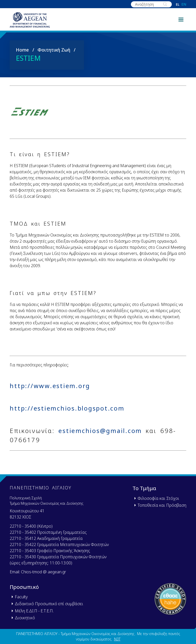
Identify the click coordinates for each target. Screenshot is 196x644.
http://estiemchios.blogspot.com (68, 410)
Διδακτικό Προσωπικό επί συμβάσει (49, 604)
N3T (117, 639)
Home (22, 52)
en (184, 4)
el (178, 4)
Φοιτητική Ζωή (54, 52)
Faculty (21, 597)
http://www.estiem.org (51, 388)
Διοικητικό (25, 618)
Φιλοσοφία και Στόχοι (158, 498)
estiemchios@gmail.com (101, 433)
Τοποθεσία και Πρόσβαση (162, 505)
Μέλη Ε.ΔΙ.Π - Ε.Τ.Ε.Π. (34, 611)
